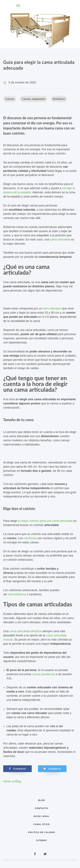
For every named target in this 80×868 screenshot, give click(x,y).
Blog (42, 800)
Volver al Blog (12, 781)
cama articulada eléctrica (25, 631)
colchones (30, 538)
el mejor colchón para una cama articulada (45, 521)
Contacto (42, 808)
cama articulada (60, 239)
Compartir (17, 769)
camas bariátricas (44, 674)
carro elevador (52, 308)
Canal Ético (42, 824)
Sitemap (42, 840)
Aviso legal (42, 816)
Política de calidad (42, 832)
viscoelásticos (17, 594)
